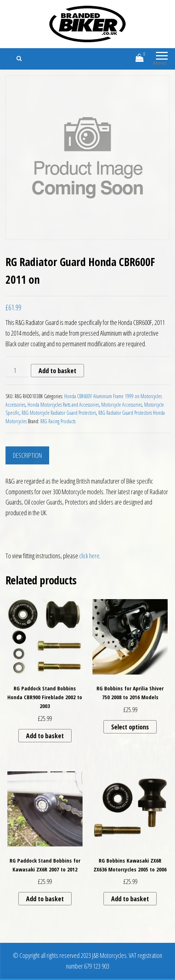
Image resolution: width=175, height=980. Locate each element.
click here (89, 556)
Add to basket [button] (45, 736)
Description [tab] (27, 455)
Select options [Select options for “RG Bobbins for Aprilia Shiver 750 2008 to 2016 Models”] (130, 727)
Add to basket (57, 371)
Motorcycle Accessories (122, 405)
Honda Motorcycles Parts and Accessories (63, 405)
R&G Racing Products (58, 421)
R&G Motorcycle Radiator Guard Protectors (59, 413)
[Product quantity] (17, 371)
